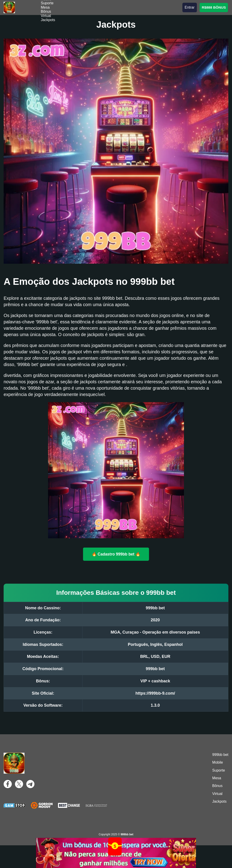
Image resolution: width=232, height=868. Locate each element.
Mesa (45, 7)
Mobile (218, 762)
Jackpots (48, 20)
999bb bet (220, 755)
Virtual (46, 16)
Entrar (190, 7)
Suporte (47, 3)
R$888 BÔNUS (214, 7)
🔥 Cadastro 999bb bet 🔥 (116, 554)
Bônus (46, 11)
